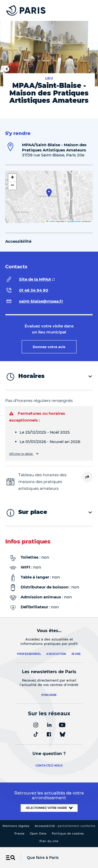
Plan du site (49, 841)
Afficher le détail (21, 454)
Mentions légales (16, 826)
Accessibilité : (65, 826)
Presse (19, 834)
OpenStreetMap (74, 221)
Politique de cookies (68, 834)
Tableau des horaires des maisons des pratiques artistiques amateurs (42, 482)
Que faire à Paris (43, 858)
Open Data (38, 834)
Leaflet (50, 221)
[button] (49, 193)
